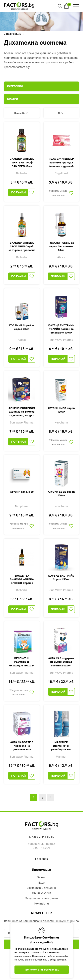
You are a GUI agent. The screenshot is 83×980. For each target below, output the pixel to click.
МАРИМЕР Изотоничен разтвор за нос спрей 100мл (61, 746)
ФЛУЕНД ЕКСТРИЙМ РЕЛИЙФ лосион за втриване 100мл (61, 329)
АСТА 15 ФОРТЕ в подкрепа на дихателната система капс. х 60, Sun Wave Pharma (22, 746)
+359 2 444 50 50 (43, 837)
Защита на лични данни (42, 898)
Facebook (41, 859)
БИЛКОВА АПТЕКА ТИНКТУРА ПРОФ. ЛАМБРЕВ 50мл (22, 163)
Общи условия (42, 893)
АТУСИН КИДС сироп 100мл (61, 410)
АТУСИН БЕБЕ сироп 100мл (61, 494)
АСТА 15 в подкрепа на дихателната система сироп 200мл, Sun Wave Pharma (61, 662)
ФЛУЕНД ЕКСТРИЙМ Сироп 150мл (61, 578)
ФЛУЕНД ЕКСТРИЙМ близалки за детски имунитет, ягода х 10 (22, 412)
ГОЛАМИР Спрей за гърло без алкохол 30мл (61, 247)
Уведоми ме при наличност (58, 193)
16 (60, 113)
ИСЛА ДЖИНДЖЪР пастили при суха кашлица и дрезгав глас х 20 (61, 163)
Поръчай (18, 193)
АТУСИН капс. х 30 (22, 492)
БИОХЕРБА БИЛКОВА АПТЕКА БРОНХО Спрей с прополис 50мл (22, 580)
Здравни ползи (13, 34)
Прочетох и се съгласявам (42, 970)
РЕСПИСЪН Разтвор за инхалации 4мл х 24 (22, 662)
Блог (41, 883)
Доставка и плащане (42, 888)
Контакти (42, 904)
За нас (41, 878)
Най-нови (21, 113)
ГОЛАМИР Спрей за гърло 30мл (22, 327)
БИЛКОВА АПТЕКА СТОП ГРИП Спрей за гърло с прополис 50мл (22, 247)
